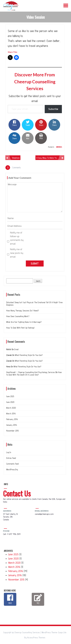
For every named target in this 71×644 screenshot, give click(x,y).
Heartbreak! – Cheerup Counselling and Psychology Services (30, 372)
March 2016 (11, 414)
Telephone (16, 158)
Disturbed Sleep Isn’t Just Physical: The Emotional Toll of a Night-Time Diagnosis (34, 304)
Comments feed (12, 464)
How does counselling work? (18, 316)
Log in (9, 452)
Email (16, 349)
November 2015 (12, 431)
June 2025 (10, 396)
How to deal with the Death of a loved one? (34, 373)
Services (59, 147)
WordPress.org (12, 469)
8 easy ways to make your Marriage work (50, 158)
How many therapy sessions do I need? (23, 311)
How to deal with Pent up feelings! (20, 328)
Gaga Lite (62, 632)
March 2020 (11, 408)
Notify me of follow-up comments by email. (17, 238)
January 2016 (12, 425)
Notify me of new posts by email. (17, 253)
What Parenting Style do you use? (29, 355)
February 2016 (12, 419)
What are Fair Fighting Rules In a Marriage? (24, 322)
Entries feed (11, 458)
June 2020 (10, 402)
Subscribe (53, 109)
